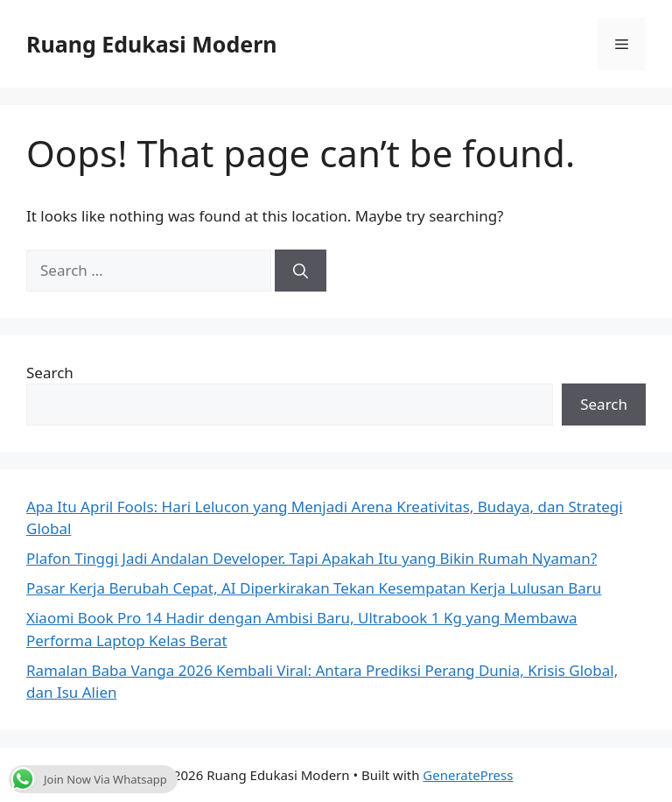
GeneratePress (468, 775)
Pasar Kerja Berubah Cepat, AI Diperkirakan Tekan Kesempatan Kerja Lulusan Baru (314, 588)
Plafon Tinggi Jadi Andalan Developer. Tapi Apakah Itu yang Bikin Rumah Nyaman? (311, 558)
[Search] (301, 271)
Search (50, 373)
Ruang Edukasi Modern (152, 44)
